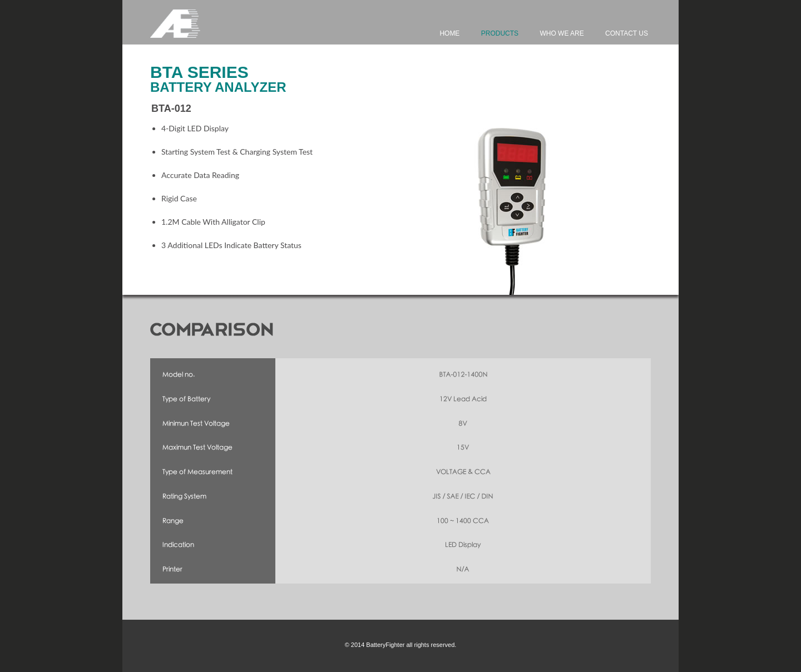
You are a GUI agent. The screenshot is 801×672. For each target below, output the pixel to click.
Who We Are (562, 33)
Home (449, 33)
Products (500, 33)
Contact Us (627, 33)
